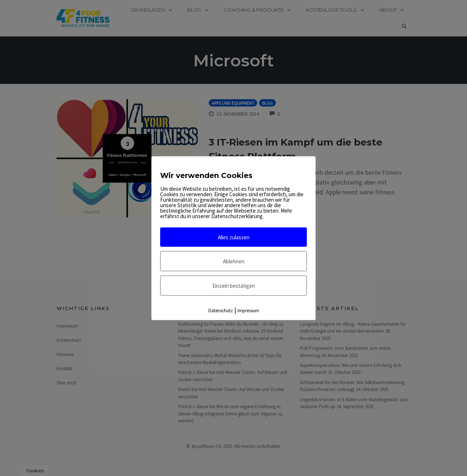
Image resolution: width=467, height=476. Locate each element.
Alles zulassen (234, 237)
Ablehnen (234, 261)
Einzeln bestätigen (234, 285)
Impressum (248, 310)
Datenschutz (221, 310)
